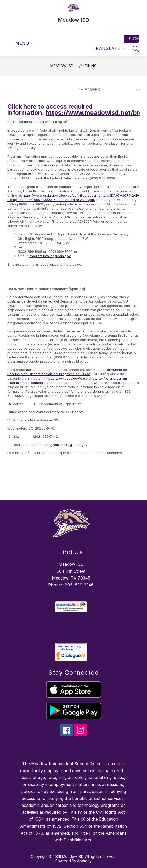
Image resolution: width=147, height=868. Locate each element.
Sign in (134, 39)
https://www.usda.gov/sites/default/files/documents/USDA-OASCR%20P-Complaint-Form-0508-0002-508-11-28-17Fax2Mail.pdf (73, 198)
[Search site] (136, 49)
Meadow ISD (62, 66)
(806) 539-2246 (78, 585)
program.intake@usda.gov (66, 445)
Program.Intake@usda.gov (50, 256)
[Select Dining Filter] (108, 90)
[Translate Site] (109, 49)
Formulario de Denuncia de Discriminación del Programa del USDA (67, 372)
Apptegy (84, 861)
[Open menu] (19, 43)
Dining (91, 66)
